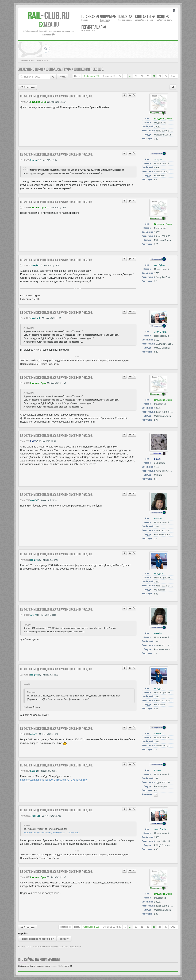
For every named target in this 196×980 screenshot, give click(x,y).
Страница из (112, 76)
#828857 (25, 771)
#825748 (25, 208)
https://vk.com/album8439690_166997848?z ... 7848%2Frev (53, 780)
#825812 (25, 318)
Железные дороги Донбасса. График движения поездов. (61, 69)
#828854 (25, 734)
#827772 (25, 441)
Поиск (62, 77)
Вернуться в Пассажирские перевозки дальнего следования (50, 947)
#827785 (25, 500)
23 (154, 76)
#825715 (25, 102)
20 (136, 76)
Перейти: (24, 934)
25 (166, 76)
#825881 (25, 383)
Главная (90, 16)
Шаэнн (34, 771)
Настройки (66, 927)
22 (148, 76)
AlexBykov (35, 265)
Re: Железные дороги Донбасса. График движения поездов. (56, 96)
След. (173, 76)
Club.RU (49, 15)
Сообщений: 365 (91, 76)
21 (142, 76)
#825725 (25, 160)
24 (160, 76)
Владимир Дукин (38, 102)
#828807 (25, 615)
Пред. (77, 76)
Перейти (64, 939)
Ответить (28, 87)
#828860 (25, 816)
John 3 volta (36, 318)
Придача (34, 560)
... (130, 76)
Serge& (34, 160)
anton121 (34, 734)
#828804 (25, 560)
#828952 (25, 877)
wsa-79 (33, 500)
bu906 (33, 441)
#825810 (25, 265)
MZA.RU (49, 24)
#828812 (25, 675)
